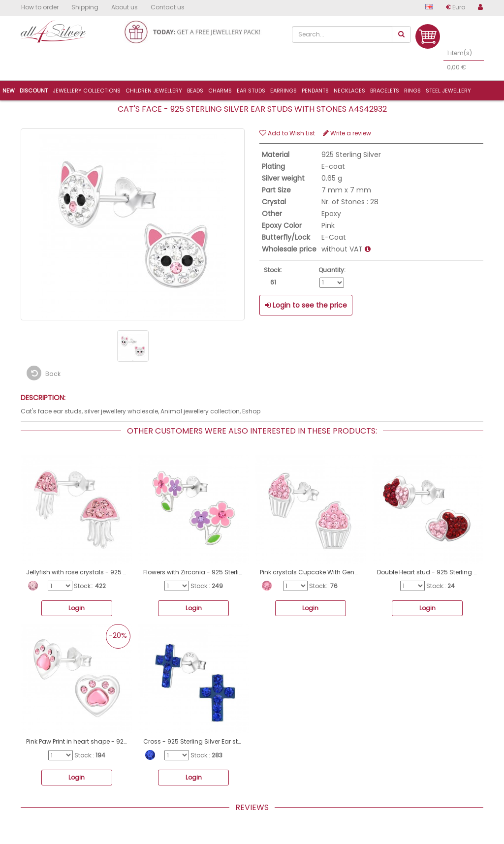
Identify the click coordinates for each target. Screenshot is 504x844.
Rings (412, 91)
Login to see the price (306, 305)
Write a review (347, 133)
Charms (220, 91)
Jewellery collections (87, 91)
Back (44, 373)
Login (77, 608)
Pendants (315, 91)
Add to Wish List (287, 133)
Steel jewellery (448, 91)
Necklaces (349, 91)
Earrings (283, 91)
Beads (195, 91)
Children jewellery (154, 91)
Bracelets (385, 91)
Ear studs (251, 91)
